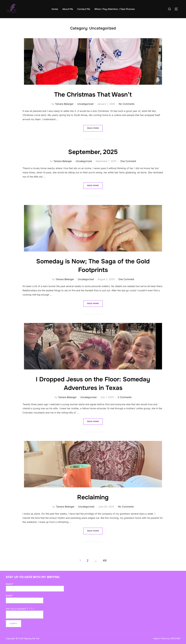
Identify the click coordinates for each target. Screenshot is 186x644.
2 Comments (125, 397)
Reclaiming (93, 497)
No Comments (127, 104)
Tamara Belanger (64, 104)
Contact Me (84, 9)
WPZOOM (175, 638)
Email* (25, 599)
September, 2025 (93, 152)
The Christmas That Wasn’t (93, 95)
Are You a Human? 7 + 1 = (25, 613)
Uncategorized (85, 104)
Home (55, 9)
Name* (35, 587)
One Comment (128, 161)
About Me (68, 9)
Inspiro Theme (160, 638)
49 (105, 561)
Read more (95, 127)
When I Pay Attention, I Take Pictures (115, 9)
